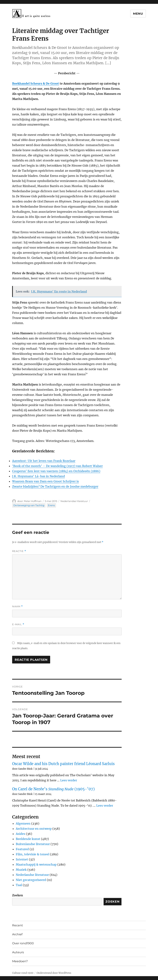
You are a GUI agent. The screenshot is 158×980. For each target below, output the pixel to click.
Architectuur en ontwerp (34, 829)
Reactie (19, 551)
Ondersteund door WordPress (54, 973)
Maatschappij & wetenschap (36, 864)
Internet (22, 859)
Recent (18, 925)
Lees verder (69, 780)
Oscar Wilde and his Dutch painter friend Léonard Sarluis (63, 764)
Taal (19, 885)
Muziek (21, 870)
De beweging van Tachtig (29, 505)
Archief (17, 934)
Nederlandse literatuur (74, 501)
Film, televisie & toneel (33, 854)
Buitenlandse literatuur (33, 844)
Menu (138, 14)
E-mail (18, 624)
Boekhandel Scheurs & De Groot (36, 83)
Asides (20, 834)
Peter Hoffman (33, 501)
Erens (51, 505)
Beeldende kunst (28, 839)
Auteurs (18, 952)
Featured (22, 849)
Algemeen (23, 823)
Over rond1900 (23, 943)
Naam (17, 606)
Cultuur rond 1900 (23, 973)
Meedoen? (20, 961)
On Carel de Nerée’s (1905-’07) (53, 789)
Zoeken (18, 895)
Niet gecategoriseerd (31, 880)
